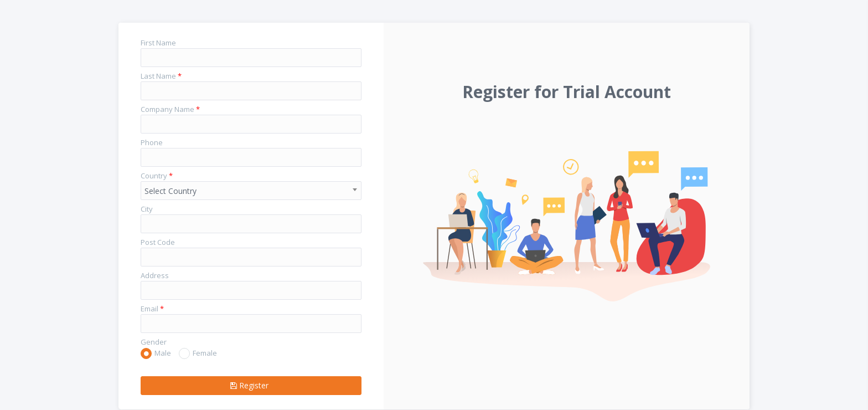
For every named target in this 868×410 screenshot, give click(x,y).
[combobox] (251, 191)
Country (157, 176)
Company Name (170, 109)
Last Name (161, 76)
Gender (154, 342)
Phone (152, 142)
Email (152, 309)
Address (155, 275)
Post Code (158, 242)
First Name (158, 43)
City (147, 209)
